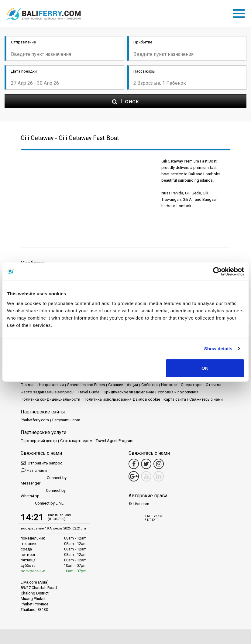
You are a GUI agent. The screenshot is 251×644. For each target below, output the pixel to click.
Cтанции (116, 385)
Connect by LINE (42, 504)
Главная (28, 385)
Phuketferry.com (35, 420)
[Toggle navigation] (240, 12)
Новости (169, 385)
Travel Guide (89, 392)
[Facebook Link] (134, 464)
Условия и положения (178, 392)
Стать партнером (76, 441)
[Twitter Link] (146, 464)
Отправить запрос (41, 463)
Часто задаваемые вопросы (48, 392)
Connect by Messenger (44, 480)
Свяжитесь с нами (206, 399)
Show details (218, 349)
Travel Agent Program (115, 441)
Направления (51, 385)
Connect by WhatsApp (43, 493)
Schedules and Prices (86, 385)
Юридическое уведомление (128, 392)
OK (205, 368)
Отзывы (213, 385)
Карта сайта (175, 399)
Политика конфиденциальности (50, 399)
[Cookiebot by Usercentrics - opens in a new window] (217, 272)
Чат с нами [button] (34, 470)
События (150, 385)
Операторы (192, 385)
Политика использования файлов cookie (122, 399)
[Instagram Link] (159, 464)
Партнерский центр (39, 441)
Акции (132, 385)
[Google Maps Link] (134, 476)
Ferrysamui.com (66, 420)
